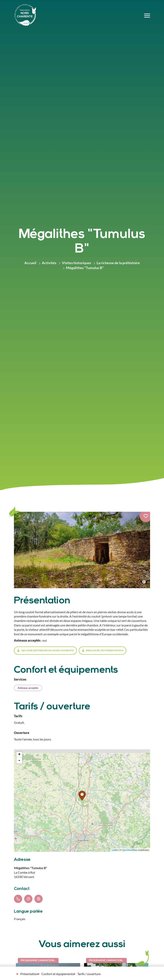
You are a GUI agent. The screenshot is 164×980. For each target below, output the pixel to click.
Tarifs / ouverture (89, 974)
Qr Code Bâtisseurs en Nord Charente (48, 650)
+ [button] (19, 755)
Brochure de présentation (105, 650)
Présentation (29, 974)
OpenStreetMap (130, 850)
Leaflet (115, 850)
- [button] (19, 761)
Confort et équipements (58, 974)
